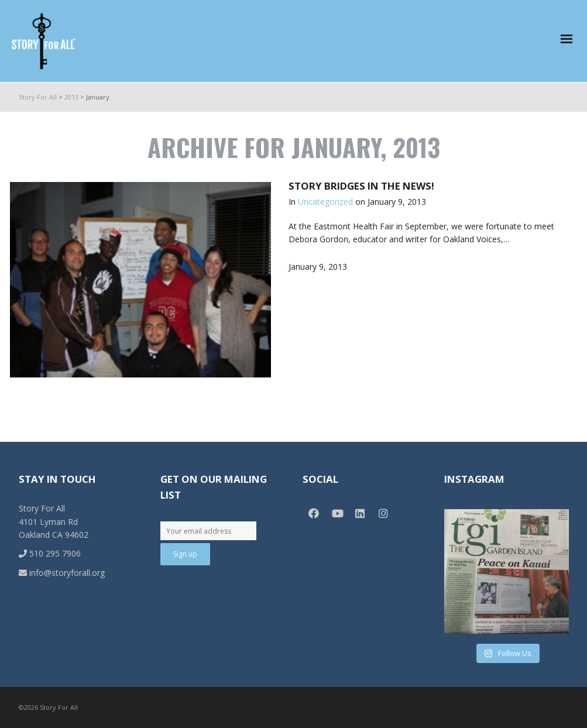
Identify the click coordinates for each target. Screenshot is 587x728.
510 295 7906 (50, 553)
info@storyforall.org (62, 573)
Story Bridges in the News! (361, 186)
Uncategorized (325, 202)
